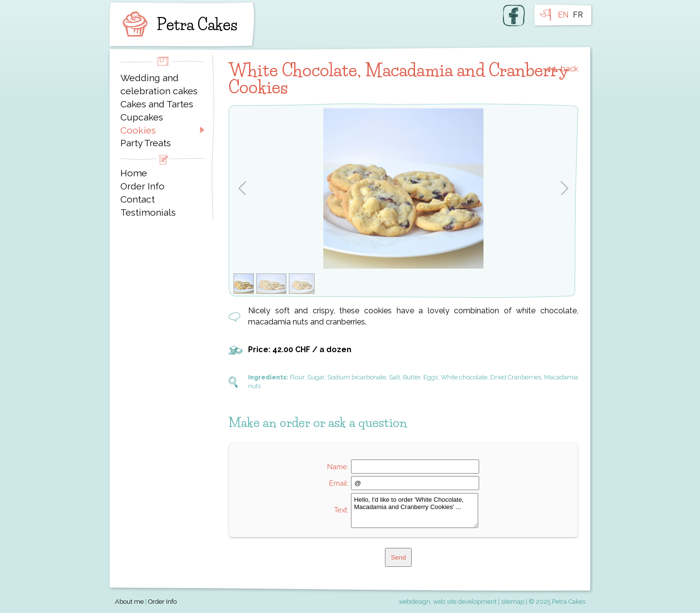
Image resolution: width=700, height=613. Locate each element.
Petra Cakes (178, 24)
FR (578, 15)
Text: (341, 510)
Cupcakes (142, 117)
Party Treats (146, 143)
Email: (339, 483)
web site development (465, 602)
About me (129, 602)
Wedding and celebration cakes (159, 84)
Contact (138, 199)
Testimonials (148, 212)
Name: (338, 467)
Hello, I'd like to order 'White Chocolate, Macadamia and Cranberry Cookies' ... (415, 511)
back (569, 69)
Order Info (142, 186)
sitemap (513, 602)
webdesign (414, 602)
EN (563, 15)
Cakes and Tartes (157, 104)
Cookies (138, 130)
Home (134, 173)
